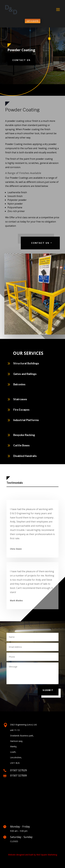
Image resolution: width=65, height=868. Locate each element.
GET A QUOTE (33, 21)
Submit (48, 690)
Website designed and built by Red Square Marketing (33, 855)
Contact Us (22, 60)
